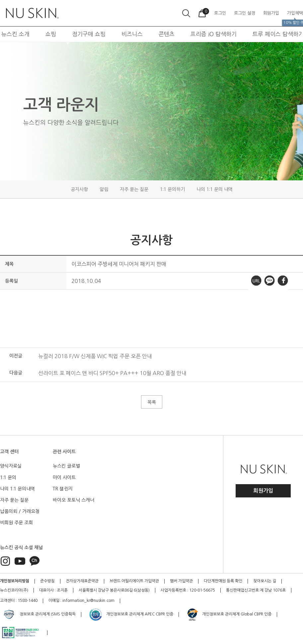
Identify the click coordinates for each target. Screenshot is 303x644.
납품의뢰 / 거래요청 (20, 511)
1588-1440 (28, 601)
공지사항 (79, 189)
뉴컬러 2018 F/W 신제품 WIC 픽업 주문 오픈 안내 (95, 356)
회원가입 (263, 491)
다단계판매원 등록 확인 (223, 581)
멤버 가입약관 (181, 581)
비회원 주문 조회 (16, 523)
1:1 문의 (8, 478)
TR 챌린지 (63, 489)
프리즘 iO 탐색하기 (214, 34)
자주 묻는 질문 (134, 189)
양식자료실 (11, 466)
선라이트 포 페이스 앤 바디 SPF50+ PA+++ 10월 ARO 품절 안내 (112, 373)
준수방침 (47, 581)
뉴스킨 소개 (15, 34)
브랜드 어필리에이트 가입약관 (134, 581)
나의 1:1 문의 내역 (215, 189)
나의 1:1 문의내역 (17, 489)
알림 (104, 189)
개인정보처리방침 (15, 581)
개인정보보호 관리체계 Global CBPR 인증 (229, 614)
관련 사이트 (64, 452)
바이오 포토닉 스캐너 (74, 500)
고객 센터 (9, 452)
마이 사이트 (64, 478)
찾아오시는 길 (265, 581)
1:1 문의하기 (172, 189)
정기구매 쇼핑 (89, 34)
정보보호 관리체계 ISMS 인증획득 (39, 614)
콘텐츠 (167, 34)
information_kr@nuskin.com (88, 601)
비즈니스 (132, 34)
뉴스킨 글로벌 (66, 466)
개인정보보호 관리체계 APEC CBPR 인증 (131, 614)
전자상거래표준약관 (82, 581)
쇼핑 (51, 34)
